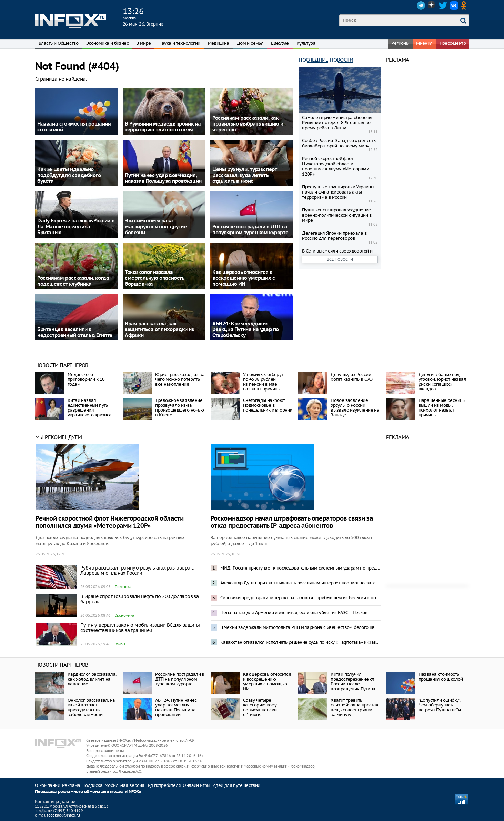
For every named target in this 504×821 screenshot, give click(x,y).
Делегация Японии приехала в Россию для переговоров (334, 236)
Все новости (340, 259)
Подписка (92, 785)
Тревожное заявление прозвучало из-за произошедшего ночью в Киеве (179, 408)
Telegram (421, 6)
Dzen (432, 6)
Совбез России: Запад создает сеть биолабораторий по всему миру (339, 143)
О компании (47, 785)
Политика (123, 587)
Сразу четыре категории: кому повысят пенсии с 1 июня (260, 707)
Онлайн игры (196, 785)
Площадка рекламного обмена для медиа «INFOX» (88, 792)
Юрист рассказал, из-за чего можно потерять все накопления (180, 379)
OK (465, 6)
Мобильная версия (124, 785)
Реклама (71, 785)
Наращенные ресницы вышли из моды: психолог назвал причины (442, 408)
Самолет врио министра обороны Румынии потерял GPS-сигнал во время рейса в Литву (337, 123)
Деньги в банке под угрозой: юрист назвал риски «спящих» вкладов (442, 382)
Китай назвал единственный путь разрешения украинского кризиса (90, 408)
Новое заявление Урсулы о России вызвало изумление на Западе (355, 408)
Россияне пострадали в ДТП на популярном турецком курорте (180, 679)
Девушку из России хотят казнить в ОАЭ (352, 377)
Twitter (443, 6)
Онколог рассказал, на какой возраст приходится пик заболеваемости (91, 707)
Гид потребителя (163, 785)
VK (454, 6)
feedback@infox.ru (63, 815)
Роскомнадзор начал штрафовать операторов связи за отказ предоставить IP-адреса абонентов (292, 522)
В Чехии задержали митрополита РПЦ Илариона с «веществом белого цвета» (301, 627)
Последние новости (326, 60)
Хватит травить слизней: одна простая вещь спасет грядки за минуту (354, 707)
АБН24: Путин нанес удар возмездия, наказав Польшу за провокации (176, 707)
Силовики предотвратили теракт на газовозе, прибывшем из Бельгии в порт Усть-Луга (301, 598)
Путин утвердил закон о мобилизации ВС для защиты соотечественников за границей (140, 628)
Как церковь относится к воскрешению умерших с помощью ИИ (267, 681)
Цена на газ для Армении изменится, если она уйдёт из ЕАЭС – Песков (294, 612)
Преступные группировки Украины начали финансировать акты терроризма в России (338, 192)
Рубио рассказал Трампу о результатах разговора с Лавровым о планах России (137, 570)
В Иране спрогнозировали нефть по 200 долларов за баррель (139, 599)
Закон (120, 644)
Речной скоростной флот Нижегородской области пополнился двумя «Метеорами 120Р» (335, 166)
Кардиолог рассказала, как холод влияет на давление (92, 679)
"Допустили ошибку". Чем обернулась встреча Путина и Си (440, 705)
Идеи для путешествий (236, 785)
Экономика (124, 615)
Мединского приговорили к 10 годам (86, 379)
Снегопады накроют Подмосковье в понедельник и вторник (268, 405)
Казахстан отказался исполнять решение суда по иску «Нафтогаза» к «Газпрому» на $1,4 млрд (301, 642)
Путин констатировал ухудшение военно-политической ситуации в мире (337, 215)
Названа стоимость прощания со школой (441, 677)
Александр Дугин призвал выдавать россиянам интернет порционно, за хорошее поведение (301, 583)
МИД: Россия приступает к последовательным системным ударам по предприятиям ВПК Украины (301, 568)
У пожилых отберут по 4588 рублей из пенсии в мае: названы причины (263, 382)
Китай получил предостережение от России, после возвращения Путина (353, 681)
